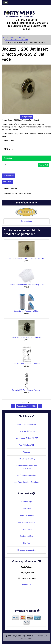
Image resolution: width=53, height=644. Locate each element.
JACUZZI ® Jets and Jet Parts (16, 40)
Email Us (26, 585)
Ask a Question (8, 176)
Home (6, 37)
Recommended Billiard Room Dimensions (26, 467)
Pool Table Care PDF (27, 445)
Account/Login (26, 502)
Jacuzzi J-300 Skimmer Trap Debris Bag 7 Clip (27, 285)
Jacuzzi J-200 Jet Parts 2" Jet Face (26, 364)
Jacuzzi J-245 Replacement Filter (26, 311)
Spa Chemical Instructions (26, 475)
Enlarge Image (26, 117)
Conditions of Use (26, 536)
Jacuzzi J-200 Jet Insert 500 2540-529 (26, 337)
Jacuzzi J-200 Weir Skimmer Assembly (26, 390)
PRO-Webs (28, 638)
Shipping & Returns (27, 515)
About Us (26, 452)
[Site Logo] (26, 13)
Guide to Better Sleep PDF (27, 424)
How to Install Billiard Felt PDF (26, 438)
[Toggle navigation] (6, 2)
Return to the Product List (26, 406)
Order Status (27, 509)
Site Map (27, 543)
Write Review (7, 182)
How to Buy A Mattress (27, 431)
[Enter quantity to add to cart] (21, 165)
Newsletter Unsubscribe (26, 550)
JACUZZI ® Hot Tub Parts (19, 37)
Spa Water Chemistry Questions (26, 482)
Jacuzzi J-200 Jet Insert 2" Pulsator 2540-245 (27, 258)
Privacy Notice (26, 529)
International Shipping (26, 522)
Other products (26, 221)
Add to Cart (43, 165)
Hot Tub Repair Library (26, 459)
